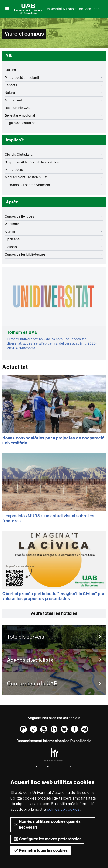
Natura (53, 93)
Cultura (53, 70)
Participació (53, 170)
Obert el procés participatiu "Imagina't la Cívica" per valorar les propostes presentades (53, 596)
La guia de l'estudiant (53, 123)
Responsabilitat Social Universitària (53, 162)
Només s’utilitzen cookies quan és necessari (47, 824)
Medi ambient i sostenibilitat (53, 177)
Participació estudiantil (53, 78)
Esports (53, 85)
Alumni (53, 232)
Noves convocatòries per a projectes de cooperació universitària (53, 441)
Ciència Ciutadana (53, 155)
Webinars (53, 224)
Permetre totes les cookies (40, 850)
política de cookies (63, 809)
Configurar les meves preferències (47, 839)
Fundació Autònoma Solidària (53, 185)
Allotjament (53, 100)
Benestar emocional (53, 115)
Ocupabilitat (53, 247)
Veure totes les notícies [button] (54, 613)
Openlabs (53, 239)
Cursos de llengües (53, 216)
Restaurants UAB (53, 108)
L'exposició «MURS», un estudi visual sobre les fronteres (48, 519)
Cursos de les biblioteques (53, 254)
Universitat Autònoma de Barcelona (72, 9)
